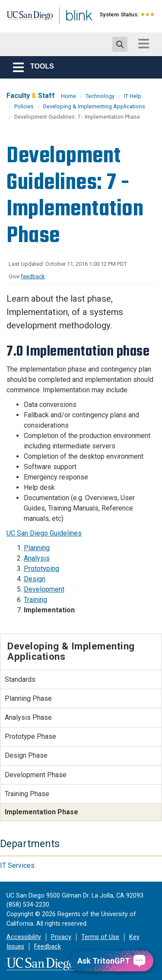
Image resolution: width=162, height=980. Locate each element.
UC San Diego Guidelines (44, 533)
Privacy (61, 937)
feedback (33, 276)
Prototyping (41, 569)
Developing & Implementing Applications (94, 106)
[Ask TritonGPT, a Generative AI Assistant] (112, 961)
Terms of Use (100, 937)
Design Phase (26, 755)
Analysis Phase (28, 717)
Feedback (48, 947)
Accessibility (24, 937)
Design (35, 579)
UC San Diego (25, 19)
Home (68, 96)
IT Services (17, 865)
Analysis (37, 558)
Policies (24, 106)
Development (44, 589)
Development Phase (36, 775)
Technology (100, 96)
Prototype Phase (30, 736)
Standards (20, 679)
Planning (37, 548)
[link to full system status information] (148, 14)
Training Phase (27, 794)
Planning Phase (28, 698)
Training (35, 600)
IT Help (133, 96)
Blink (69, 27)
